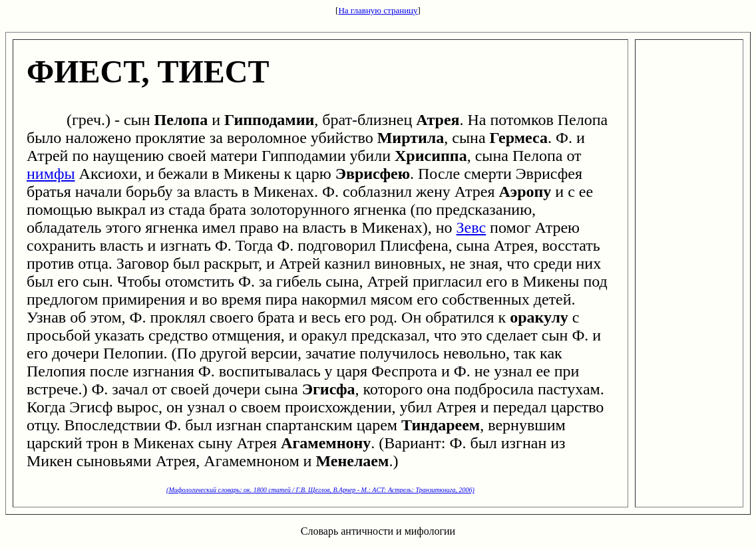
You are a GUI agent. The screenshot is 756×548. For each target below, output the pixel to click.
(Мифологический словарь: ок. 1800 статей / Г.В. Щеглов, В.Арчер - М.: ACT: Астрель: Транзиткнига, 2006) (320, 490)
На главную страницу (378, 10)
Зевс (472, 227)
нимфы (51, 174)
